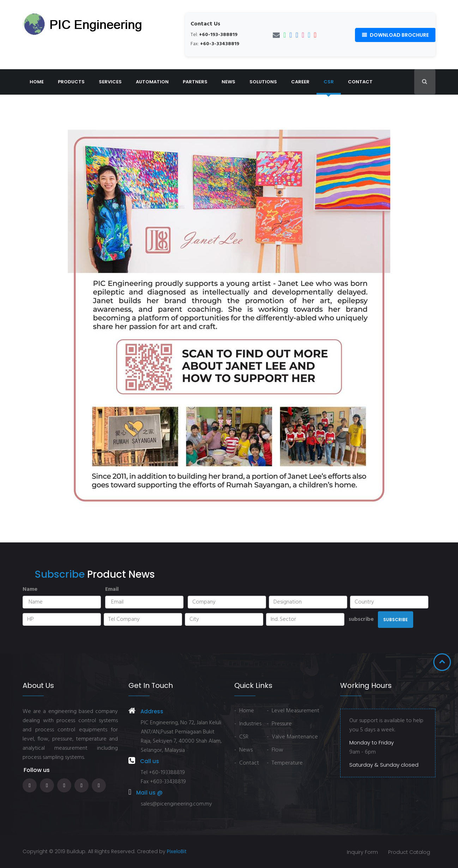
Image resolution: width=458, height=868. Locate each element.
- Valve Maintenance (292, 737)
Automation (152, 82)
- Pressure (279, 724)
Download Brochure (395, 35)
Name (30, 589)
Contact (360, 82)
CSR (329, 82)
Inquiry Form (362, 852)
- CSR (241, 737)
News (228, 82)
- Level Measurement (293, 711)
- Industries (248, 724)
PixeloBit (177, 851)
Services (110, 82)
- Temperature (285, 763)
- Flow (275, 750)
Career (300, 82)
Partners (195, 82)
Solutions (263, 82)
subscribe (361, 619)
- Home (244, 711)
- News (243, 750)
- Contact (247, 763)
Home (37, 82)
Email (112, 589)
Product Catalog (409, 852)
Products (71, 82)
